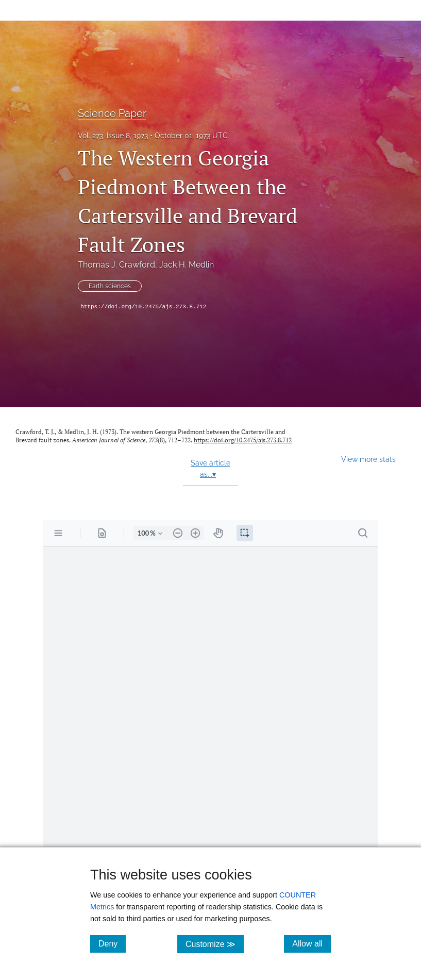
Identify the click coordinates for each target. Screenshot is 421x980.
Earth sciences (110, 286)
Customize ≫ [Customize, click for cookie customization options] (215, 944)
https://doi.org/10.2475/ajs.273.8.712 (143, 307)
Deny (112, 943)
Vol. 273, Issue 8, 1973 (113, 136)
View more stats (368, 459)
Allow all (311, 943)
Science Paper (112, 113)
